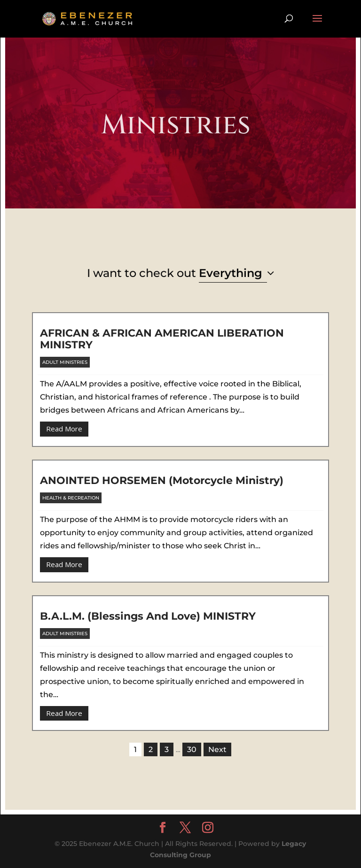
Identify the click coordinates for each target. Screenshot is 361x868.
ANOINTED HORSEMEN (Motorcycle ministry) (162, 480)
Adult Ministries (65, 362)
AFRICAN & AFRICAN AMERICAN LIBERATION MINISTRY (162, 339)
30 (192, 749)
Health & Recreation (71, 498)
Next (217, 749)
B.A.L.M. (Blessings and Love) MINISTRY (148, 616)
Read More (64, 429)
